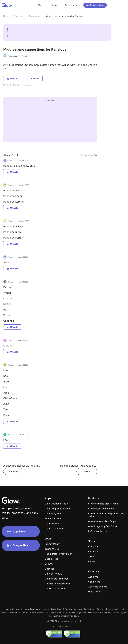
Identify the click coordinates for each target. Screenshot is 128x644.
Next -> (87, 471)
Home (6, 16)
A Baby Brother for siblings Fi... (22, 466)
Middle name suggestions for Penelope (65, 16)
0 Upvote (12, 79)
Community (19, 16)
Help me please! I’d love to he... (79, 466)
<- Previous (14, 471)
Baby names (35, 16)
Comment (33, 79)
